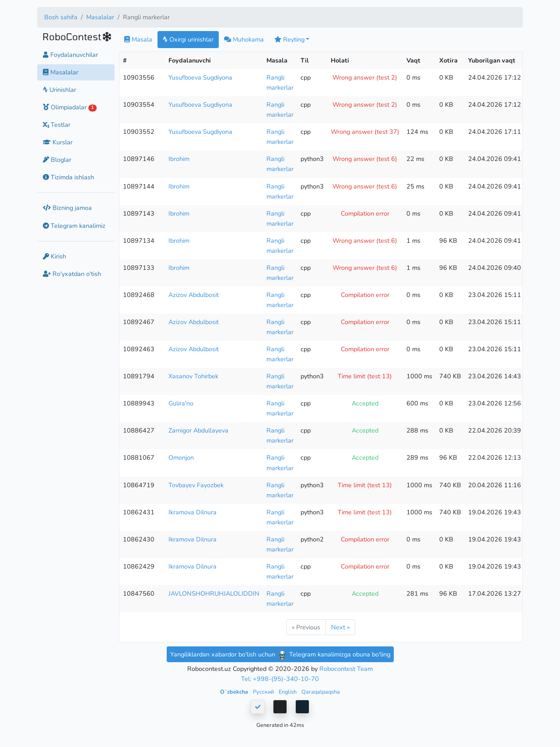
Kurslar (58, 142)
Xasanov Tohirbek (193, 376)
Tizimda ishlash (68, 177)
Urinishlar (59, 90)
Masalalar (100, 17)
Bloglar (57, 160)
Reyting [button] (289, 39)
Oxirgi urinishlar (188, 39)
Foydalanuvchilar (70, 55)
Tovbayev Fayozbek (196, 485)
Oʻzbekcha (235, 692)
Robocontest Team (346, 669)
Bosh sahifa (61, 17)
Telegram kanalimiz (74, 226)
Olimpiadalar (70, 107)
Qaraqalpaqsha (321, 692)
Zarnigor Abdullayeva (198, 430)
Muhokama (244, 39)
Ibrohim (179, 159)
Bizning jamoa (67, 208)
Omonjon (181, 457)
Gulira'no (181, 403)
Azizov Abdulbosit (194, 295)
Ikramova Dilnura (192, 512)
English (288, 692)
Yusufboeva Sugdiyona (200, 77)
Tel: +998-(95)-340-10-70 (280, 679)
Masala (138, 39)
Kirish (54, 256)
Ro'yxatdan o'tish (72, 274)
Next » (340, 627)
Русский (264, 692)
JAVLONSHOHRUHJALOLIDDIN (214, 593)
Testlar (57, 125)
